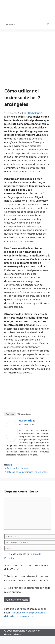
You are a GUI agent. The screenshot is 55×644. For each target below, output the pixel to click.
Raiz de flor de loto (17, 468)
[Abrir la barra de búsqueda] (48, 24)
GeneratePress (13, 634)
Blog (9, 465)
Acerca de (10, 414)
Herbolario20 (27, 420)
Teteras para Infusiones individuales (27, 472)
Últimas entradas (24, 414)
